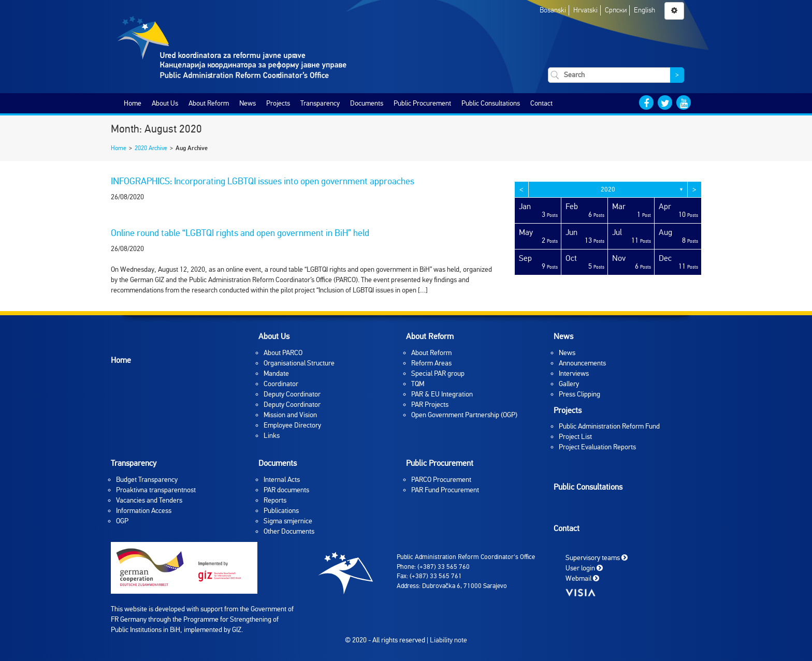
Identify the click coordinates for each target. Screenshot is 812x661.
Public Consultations (491, 103)
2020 (608, 189)
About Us (165, 103)
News (248, 103)
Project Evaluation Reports (597, 447)
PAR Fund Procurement (445, 490)
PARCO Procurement (441, 480)
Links (272, 436)
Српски (616, 10)
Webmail (582, 578)
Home (133, 103)
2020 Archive (151, 148)
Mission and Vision (290, 415)
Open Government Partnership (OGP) (464, 415)
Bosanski (553, 10)
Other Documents (289, 531)
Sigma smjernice (288, 521)
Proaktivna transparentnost (156, 490)
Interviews (574, 373)
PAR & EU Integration (442, 394)
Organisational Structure (299, 363)
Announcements (582, 363)
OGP (122, 521)
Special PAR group (438, 373)
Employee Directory (292, 425)
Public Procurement (422, 103)
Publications (281, 511)
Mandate (276, 373)
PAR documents (286, 490)
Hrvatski (585, 10)
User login (584, 568)
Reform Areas (431, 363)
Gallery (569, 384)
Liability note (448, 640)
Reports (275, 500)
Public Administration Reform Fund (609, 426)
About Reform (209, 103)
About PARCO (283, 353)
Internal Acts (282, 480)
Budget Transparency (147, 480)
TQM (418, 384)
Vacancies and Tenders (149, 500)
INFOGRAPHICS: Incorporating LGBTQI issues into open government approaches (263, 181)
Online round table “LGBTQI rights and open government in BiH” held (240, 233)
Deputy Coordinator (292, 394)
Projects (278, 103)
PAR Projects (430, 405)
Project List (575, 437)
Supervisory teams (597, 558)
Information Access (144, 511)
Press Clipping (579, 394)
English (644, 10)
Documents (367, 103)
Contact (541, 103)
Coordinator (281, 384)
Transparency (320, 103)
